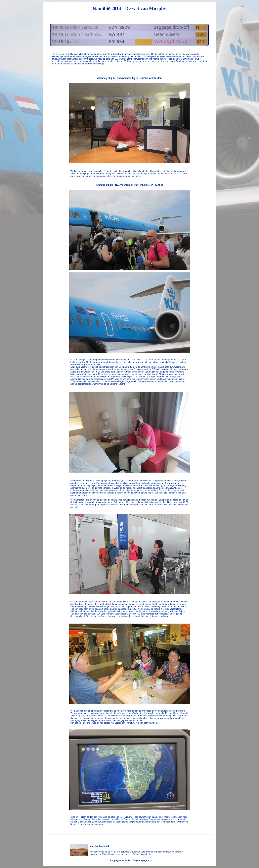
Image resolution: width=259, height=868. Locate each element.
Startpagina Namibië (120, 860)
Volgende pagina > (142, 860)
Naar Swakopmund (99, 846)
